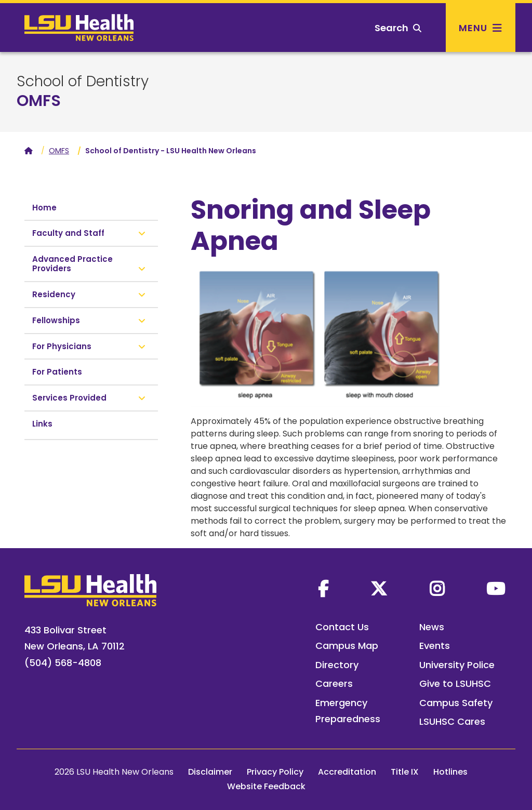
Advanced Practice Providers (72, 264)
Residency (54, 294)
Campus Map (347, 646)
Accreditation (347, 772)
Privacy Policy (275, 772)
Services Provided (69, 398)
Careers (334, 683)
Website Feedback (266, 786)
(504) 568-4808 (63, 663)
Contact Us (342, 627)
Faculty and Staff (68, 233)
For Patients (57, 372)
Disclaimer (210, 772)
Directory (337, 665)
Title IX (405, 772)
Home (44, 208)
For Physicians (62, 346)
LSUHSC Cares (452, 721)
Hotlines (450, 772)
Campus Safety (456, 703)
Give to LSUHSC (455, 683)
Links (42, 424)
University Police (457, 665)
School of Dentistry (83, 82)
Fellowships (56, 320)
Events (435, 646)
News (432, 627)
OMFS (39, 101)
